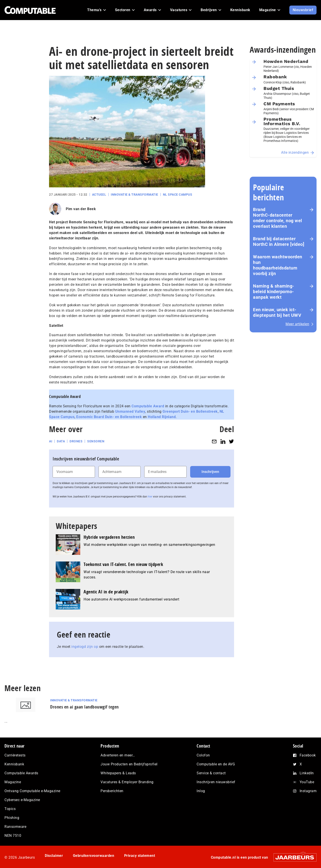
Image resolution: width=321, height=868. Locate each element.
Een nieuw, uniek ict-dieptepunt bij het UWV (277, 312)
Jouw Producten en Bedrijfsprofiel (129, 764)
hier (150, 497)
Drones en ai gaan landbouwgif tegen (84, 707)
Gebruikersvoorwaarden (94, 856)
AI (51, 441)
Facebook (308, 755)
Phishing (12, 818)
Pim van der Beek (81, 209)
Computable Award (148, 406)
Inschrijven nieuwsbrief (216, 782)
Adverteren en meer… (118, 755)
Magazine (13, 782)
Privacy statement (140, 856)
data (61, 441)
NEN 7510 (13, 836)
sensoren (96, 441)
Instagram (308, 791)
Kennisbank (14, 764)
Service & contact (211, 773)
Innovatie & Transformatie (135, 195)
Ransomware (15, 827)
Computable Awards (21, 773)
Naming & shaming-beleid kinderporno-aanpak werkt (274, 292)
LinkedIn (307, 773)
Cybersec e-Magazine (22, 800)
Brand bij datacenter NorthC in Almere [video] (279, 241)
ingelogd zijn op (85, 647)
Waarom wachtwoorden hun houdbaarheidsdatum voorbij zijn (278, 265)
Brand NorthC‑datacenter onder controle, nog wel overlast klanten (278, 218)
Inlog (201, 791)
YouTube (307, 782)
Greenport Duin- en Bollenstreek (190, 411)
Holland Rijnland (162, 417)
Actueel (99, 195)
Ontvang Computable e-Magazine (32, 791)
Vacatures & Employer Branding (127, 782)
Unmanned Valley (130, 411)
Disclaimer (54, 856)
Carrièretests (15, 755)
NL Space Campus (178, 195)
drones (76, 441)
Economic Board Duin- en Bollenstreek (109, 417)
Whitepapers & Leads (118, 773)
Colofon (203, 755)
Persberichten (112, 791)
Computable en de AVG (216, 764)
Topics (10, 809)
